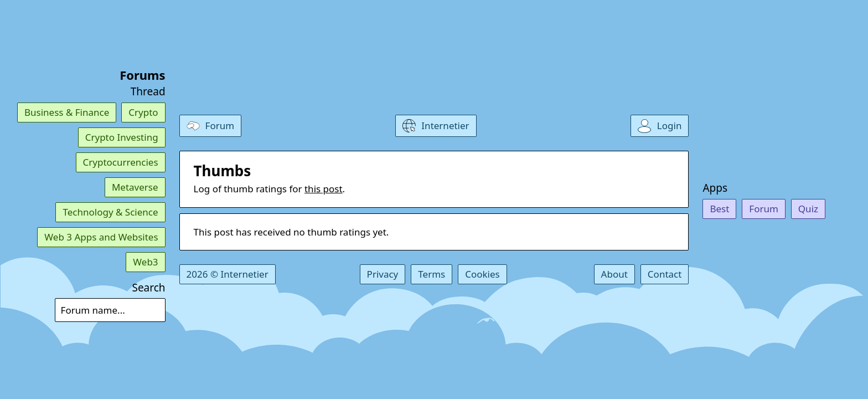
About (614, 274)
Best (719, 209)
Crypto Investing (122, 137)
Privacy (383, 274)
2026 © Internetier (228, 274)
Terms (432, 274)
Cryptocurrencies (121, 162)
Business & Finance (67, 112)
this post (324, 189)
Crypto (143, 112)
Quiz (808, 209)
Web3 (145, 262)
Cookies (482, 274)
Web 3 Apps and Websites (101, 237)
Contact (665, 274)
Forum (764, 209)
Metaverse (135, 187)
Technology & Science (110, 212)
